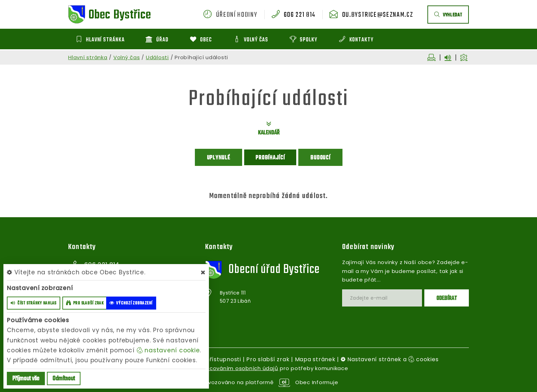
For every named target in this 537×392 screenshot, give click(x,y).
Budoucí (320, 158)
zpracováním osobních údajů (238, 368)
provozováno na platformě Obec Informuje (269, 382)
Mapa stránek (315, 359)
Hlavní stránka (88, 57)
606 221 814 (300, 15)
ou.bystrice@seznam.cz (378, 15)
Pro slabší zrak (268, 359)
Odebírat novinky (368, 247)
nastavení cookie (168, 350)
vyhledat (448, 15)
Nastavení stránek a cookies (390, 359)
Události (157, 57)
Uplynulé (218, 158)
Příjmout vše (26, 379)
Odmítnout (64, 379)
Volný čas (127, 57)
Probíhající (270, 158)
